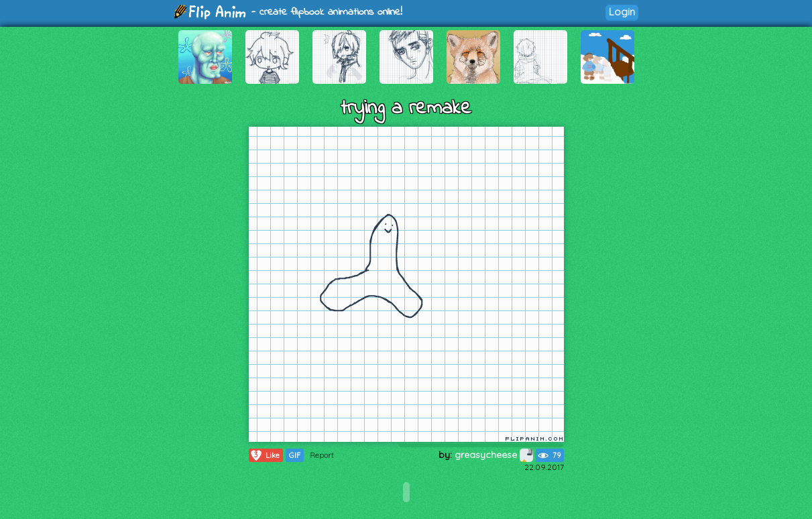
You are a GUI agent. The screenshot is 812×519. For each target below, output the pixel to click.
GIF (295, 455)
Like (265, 455)
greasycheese (494, 455)
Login (622, 12)
